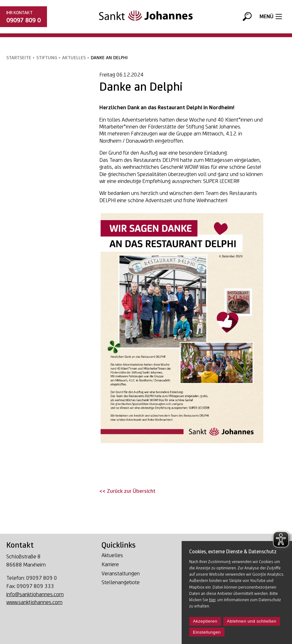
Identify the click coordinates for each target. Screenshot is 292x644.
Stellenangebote (121, 582)
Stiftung (47, 57)
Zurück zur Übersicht (131, 491)
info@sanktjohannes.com (35, 594)
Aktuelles (74, 57)
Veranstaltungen (121, 574)
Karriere (110, 564)
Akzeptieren (205, 621)
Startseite (19, 57)
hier (212, 600)
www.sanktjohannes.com (34, 602)
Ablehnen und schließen (252, 621)
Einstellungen (207, 632)
